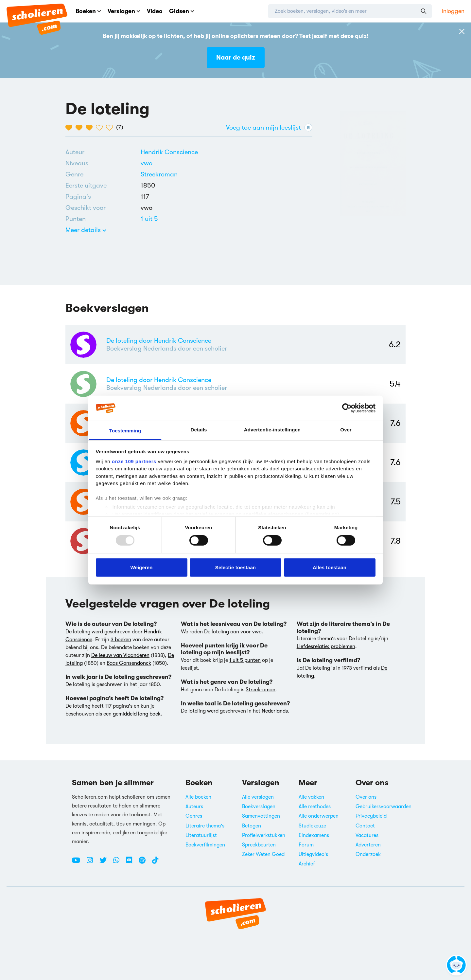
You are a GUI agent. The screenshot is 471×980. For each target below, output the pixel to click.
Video (155, 11)
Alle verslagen (258, 797)
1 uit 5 (149, 219)
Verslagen (124, 11)
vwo (147, 163)
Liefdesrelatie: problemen (326, 646)
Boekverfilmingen (205, 845)
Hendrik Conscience (169, 152)
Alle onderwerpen (319, 816)
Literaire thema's (205, 826)
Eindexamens (314, 835)
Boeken (88, 11)
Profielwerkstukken (264, 835)
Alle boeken (198, 797)
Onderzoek (368, 854)
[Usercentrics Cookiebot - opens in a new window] (347, 408)
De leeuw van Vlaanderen (120, 655)
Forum (306, 845)
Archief (307, 864)
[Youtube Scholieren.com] (78, 863)
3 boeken (121, 640)
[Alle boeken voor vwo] (147, 163)
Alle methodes (315, 807)
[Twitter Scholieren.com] (105, 863)
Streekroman (159, 174)
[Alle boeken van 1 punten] (149, 219)
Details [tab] (199, 430)
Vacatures (367, 835)
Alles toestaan (330, 567)
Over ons (366, 797)
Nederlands (275, 711)
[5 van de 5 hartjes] (111, 128)
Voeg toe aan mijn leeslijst (269, 127)
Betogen (252, 826)
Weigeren (141, 567)
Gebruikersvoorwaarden (384, 807)
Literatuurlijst (201, 835)
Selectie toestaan (235, 567)
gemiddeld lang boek (137, 714)
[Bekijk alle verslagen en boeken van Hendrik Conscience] (169, 152)
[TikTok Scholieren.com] (155, 863)
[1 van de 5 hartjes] (70, 128)
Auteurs (194, 807)
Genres (194, 816)
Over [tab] (346, 430)
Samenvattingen (261, 816)
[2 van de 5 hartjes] (81, 128)
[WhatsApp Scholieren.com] (119, 863)
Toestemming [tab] (125, 431)
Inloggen (453, 11)
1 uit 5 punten (245, 660)
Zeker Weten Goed (263, 854)
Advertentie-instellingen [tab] (272, 430)
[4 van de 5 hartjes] (101, 128)
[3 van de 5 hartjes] (91, 128)
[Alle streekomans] (159, 174)
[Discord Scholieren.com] (131, 863)
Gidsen (182, 11)
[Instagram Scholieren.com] (92, 863)
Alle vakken (311, 797)
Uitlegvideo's (313, 854)
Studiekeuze (312, 826)
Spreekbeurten (259, 845)
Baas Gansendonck (129, 663)
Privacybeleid (371, 816)
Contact (365, 826)
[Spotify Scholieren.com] (145, 863)
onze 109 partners (134, 461)
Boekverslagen (259, 807)
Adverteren (368, 845)
